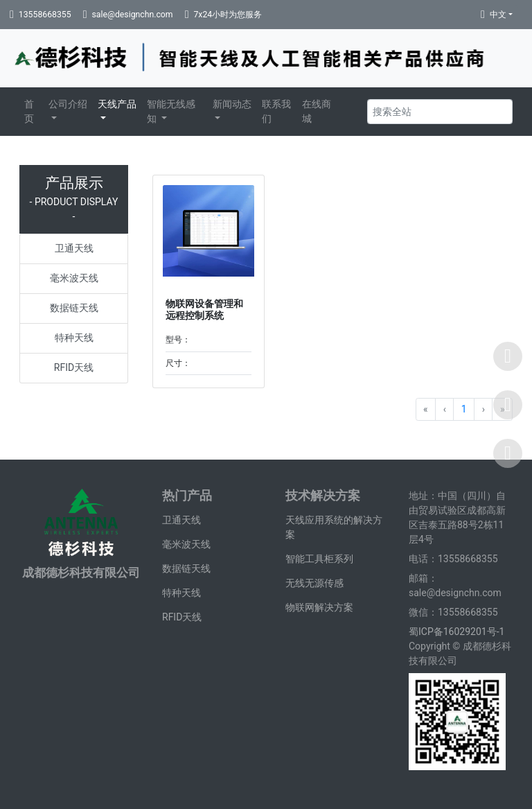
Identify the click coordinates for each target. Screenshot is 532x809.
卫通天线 (74, 248)
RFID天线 (74, 367)
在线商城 (317, 111)
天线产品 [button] (117, 104)
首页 (29, 111)
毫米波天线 (74, 278)
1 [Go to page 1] (464, 409)
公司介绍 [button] (68, 104)
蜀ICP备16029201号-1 (458, 632)
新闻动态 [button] (232, 104)
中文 (498, 15)
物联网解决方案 (319, 607)
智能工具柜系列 (319, 559)
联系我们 (276, 111)
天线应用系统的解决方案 (334, 527)
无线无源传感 (314, 583)
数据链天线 (74, 308)
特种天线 (74, 338)
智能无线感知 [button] (171, 111)
